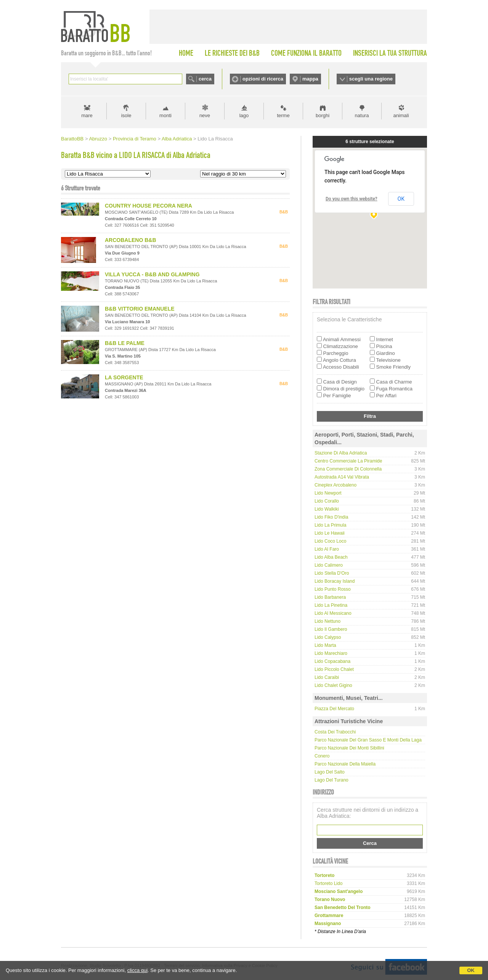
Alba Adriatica (177, 139)
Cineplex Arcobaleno (335, 485)
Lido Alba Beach (331, 557)
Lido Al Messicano (333, 613)
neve (205, 115)
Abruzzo (98, 139)
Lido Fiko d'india (331, 517)
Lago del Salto (330, 772)
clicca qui (137, 970)
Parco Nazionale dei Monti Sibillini (349, 748)
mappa (310, 79)
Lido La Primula (330, 525)
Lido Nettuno (327, 621)
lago (244, 115)
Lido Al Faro (327, 549)
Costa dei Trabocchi (335, 732)
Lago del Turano (331, 780)
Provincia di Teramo (135, 139)
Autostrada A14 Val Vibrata (342, 477)
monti (165, 115)
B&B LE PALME (125, 343)
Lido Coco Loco (330, 541)
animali (401, 115)
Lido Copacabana (332, 661)
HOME (186, 53)
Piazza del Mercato (334, 709)
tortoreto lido (328, 883)
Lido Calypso (328, 637)
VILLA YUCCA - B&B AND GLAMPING (152, 274)
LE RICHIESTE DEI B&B (232, 53)
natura (362, 115)
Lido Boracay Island (335, 581)
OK (471, 970)
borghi (323, 115)
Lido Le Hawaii (330, 533)
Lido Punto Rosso (333, 589)
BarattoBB (72, 139)
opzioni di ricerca (263, 79)
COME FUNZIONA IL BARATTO (306, 53)
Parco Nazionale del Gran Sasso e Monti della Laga (368, 740)
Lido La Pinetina (331, 605)
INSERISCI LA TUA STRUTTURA (390, 53)
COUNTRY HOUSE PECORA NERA (148, 206)
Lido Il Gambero (331, 629)
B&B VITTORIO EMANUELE (140, 309)
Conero (322, 756)
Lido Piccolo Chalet (334, 669)
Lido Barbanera (330, 597)
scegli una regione (371, 79)
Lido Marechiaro (331, 653)
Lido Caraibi (327, 677)
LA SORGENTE (124, 377)
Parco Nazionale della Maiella (345, 764)
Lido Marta (325, 645)
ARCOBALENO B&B (131, 240)
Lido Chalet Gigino (333, 685)
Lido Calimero (329, 565)
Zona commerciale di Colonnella (348, 469)
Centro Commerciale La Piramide (348, 461)
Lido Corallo (327, 501)
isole (126, 115)
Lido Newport (328, 493)
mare (87, 115)
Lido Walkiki (327, 509)
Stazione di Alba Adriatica (341, 453)
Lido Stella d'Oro (332, 573)
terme (283, 115)
